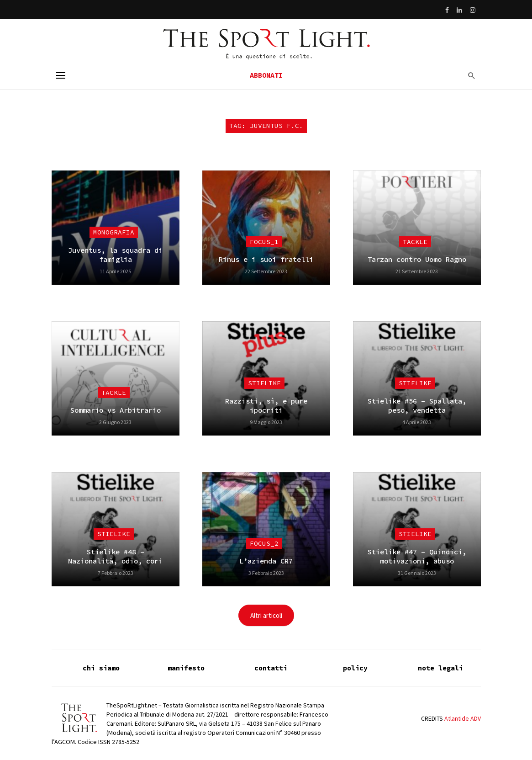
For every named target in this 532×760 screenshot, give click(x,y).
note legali (440, 668)
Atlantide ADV (463, 718)
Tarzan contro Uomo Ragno (417, 259)
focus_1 (264, 242)
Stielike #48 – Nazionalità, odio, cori (115, 556)
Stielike (264, 383)
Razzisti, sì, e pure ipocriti (266, 406)
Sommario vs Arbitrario (116, 410)
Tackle (415, 242)
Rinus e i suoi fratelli (266, 259)
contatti (271, 668)
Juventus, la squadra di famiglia (115, 255)
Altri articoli (266, 615)
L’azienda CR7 (266, 561)
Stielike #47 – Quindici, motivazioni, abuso (417, 556)
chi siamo (101, 668)
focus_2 (264, 543)
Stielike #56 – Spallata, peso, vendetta (417, 406)
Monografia (114, 232)
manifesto (186, 668)
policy (355, 668)
